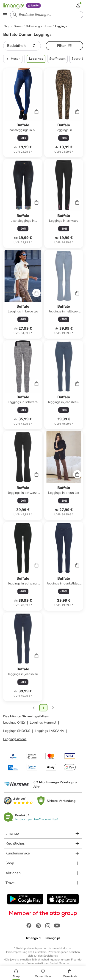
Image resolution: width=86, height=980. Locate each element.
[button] (22, 46)
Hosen (13, 59)
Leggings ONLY (14, 723)
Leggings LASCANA (49, 731)
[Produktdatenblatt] (23, 113)
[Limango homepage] (13, 6)
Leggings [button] (36, 59)
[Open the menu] (5, 15)
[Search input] (46, 15)
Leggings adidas (15, 739)
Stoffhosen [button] (57, 59)
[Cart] (36, 112)
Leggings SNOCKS (17, 731)
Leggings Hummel (43, 723)
